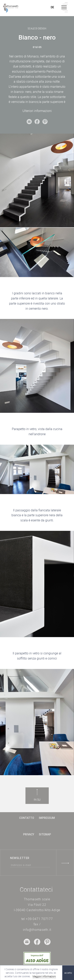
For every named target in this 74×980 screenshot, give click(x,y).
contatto (27, 818)
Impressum (47, 818)
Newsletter (20, 858)
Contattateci (36, 889)
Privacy (29, 834)
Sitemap (45, 834)
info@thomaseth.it (37, 930)
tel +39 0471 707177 (37, 919)
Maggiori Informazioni (44, 976)
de (52, 7)
